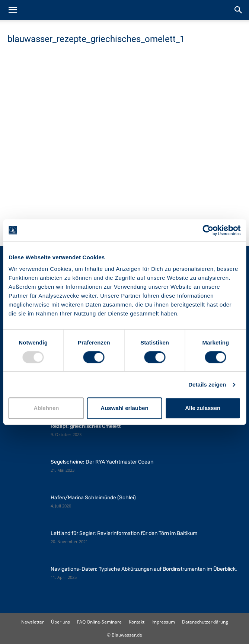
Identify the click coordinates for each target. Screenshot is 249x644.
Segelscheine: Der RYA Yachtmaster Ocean (102, 462)
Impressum (163, 622)
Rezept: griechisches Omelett (86, 426)
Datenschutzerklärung (205, 622)
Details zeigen (207, 385)
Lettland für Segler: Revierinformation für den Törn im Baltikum (124, 533)
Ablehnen (46, 408)
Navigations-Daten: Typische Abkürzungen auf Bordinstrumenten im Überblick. (144, 569)
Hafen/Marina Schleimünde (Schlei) (93, 498)
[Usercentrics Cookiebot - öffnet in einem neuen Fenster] (208, 230)
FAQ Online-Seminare (99, 622)
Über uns (60, 622)
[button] (13, 10)
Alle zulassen (203, 408)
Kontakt (137, 622)
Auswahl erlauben (124, 408)
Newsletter (33, 622)
